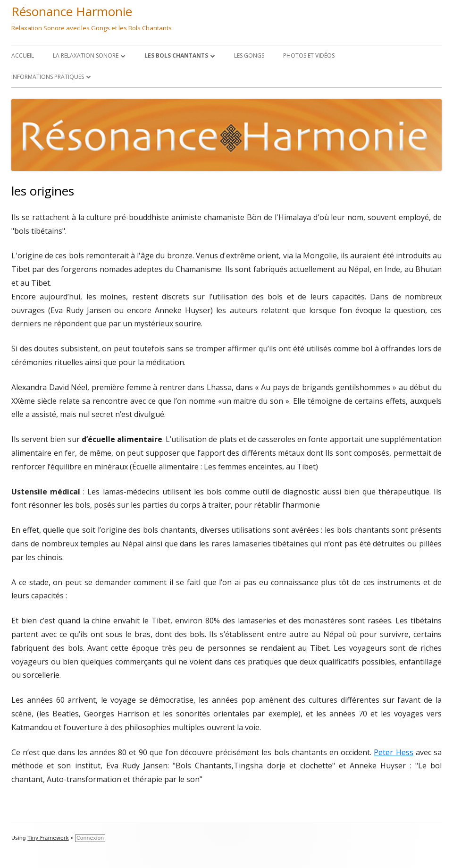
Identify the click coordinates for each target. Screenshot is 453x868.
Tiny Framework (48, 838)
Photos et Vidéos (309, 55)
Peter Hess (393, 752)
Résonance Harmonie (72, 11)
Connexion (90, 838)
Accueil (23, 55)
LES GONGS (249, 55)
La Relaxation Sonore (86, 55)
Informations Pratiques (48, 77)
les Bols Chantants (176, 55)
